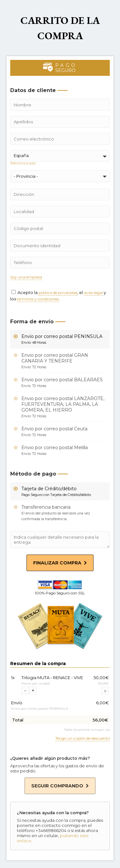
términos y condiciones (38, 299)
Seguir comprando (60, 786)
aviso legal (93, 293)
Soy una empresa (26, 277)
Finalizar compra (60, 563)
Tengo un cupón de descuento (82, 739)
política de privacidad (58, 293)
